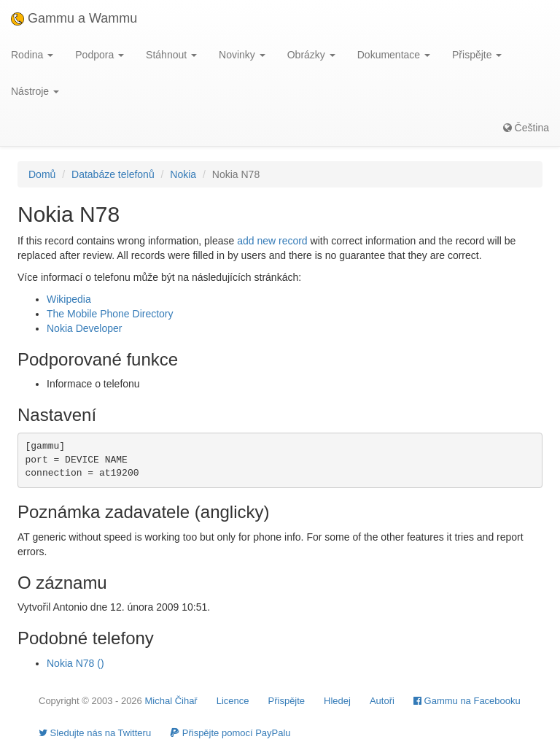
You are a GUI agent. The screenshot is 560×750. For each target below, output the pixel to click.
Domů (42, 174)
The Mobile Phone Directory (110, 314)
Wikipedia (69, 299)
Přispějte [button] (477, 55)
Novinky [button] (242, 55)
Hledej (337, 701)
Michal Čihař (171, 701)
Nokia (183, 174)
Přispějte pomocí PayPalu (230, 733)
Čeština (526, 128)
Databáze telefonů (113, 174)
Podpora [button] (100, 55)
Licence (233, 701)
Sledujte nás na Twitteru (95, 733)
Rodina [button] (32, 55)
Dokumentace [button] (394, 55)
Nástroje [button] (35, 91)
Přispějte (287, 701)
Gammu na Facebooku (467, 701)
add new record (272, 241)
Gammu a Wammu (74, 18)
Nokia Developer (85, 328)
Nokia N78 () (75, 663)
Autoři (382, 701)
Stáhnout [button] (171, 55)
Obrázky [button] (311, 55)
